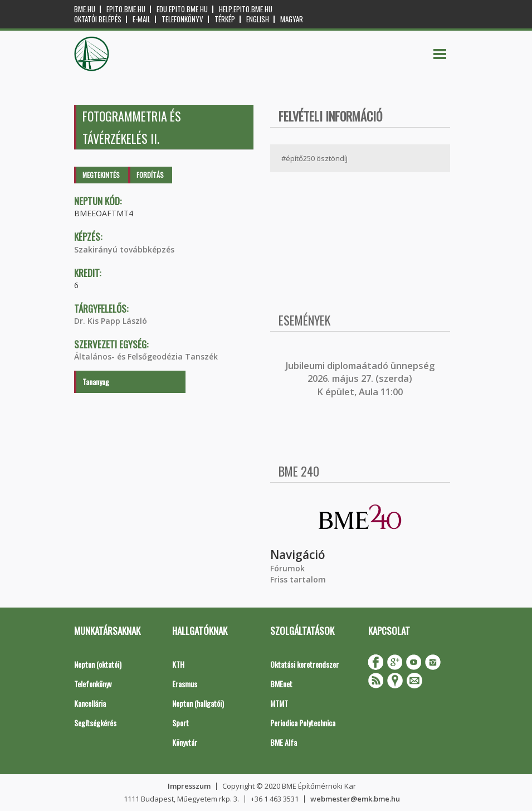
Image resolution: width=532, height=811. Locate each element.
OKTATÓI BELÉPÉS (98, 19)
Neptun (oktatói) (98, 664)
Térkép (225, 19)
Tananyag (96, 382)
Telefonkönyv (182, 19)
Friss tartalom (298, 579)
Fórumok (287, 568)
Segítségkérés (95, 723)
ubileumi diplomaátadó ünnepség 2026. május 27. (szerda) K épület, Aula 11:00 (361, 379)
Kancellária (90, 703)
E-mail (141, 19)
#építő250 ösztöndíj (314, 158)
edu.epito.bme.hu (182, 9)
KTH (178, 664)
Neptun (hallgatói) (198, 703)
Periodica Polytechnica (303, 723)
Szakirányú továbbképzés (124, 249)
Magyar (292, 19)
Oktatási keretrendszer (304, 664)
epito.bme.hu (126, 9)
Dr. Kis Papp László (111, 321)
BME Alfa (284, 742)
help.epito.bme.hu (246, 9)
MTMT (279, 703)
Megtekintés (101, 175)
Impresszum (189, 786)
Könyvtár (185, 742)
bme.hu (85, 9)
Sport (180, 723)
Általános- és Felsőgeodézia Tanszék (146, 356)
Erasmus (185, 684)
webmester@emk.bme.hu (355, 799)
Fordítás (150, 175)
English (258, 19)
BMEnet (281, 684)
